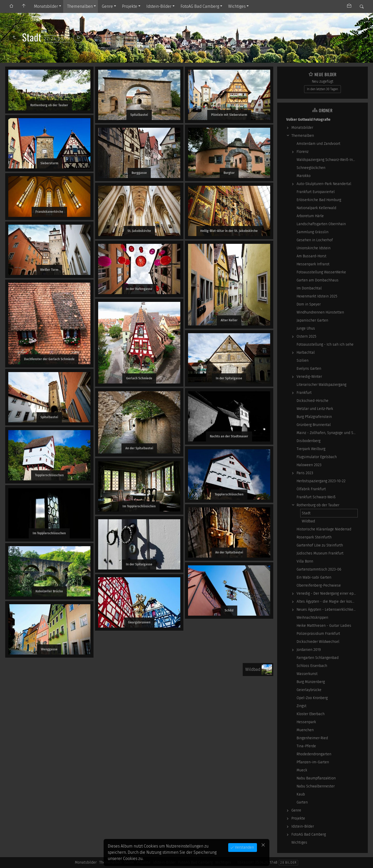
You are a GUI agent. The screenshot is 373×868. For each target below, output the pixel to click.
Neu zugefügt (323, 81)
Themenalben (80, 6)
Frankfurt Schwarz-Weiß (316, 497)
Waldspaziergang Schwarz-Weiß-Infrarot (327, 160)
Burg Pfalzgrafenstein (314, 417)
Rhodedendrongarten (314, 754)
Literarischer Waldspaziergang (321, 385)
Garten (302, 802)
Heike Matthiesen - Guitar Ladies (324, 626)
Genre (107, 6)
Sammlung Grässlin (313, 232)
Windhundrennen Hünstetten (320, 312)
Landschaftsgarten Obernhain (321, 224)
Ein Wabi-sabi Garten (314, 577)
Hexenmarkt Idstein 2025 (317, 296)
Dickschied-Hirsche (313, 401)
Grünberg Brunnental (314, 425)
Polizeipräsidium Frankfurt (318, 634)
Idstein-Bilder (159, 6)
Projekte (130, 6)
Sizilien (303, 361)
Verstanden (244, 847)
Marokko (304, 176)
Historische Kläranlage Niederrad (324, 529)
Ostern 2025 (306, 336)
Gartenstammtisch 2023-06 (319, 569)
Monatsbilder (46, 6)
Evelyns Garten (309, 369)
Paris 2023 (305, 473)
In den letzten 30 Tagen (322, 89)
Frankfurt (304, 393)
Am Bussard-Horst (311, 256)
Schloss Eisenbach (312, 666)
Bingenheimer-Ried (312, 738)
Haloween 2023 (309, 465)
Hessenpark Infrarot (313, 264)
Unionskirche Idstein (314, 248)
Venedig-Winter (309, 377)
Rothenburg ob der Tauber (318, 505)
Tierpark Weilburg (311, 449)
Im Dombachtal (309, 288)
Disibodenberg (309, 441)
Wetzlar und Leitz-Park (315, 409)
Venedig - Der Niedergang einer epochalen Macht (327, 593)
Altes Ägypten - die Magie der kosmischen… (327, 602)
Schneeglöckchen (311, 168)
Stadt (306, 513)
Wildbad (308, 521)
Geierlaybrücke (309, 690)
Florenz (303, 152)
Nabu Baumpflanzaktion (316, 778)
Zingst (302, 706)
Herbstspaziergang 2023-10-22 (321, 481)
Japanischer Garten (312, 320)
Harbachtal (306, 353)
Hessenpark (306, 722)
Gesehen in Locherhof (315, 240)
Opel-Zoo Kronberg (312, 698)
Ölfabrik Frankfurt (311, 489)
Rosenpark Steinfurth (314, 537)
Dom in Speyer (309, 304)
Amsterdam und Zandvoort (318, 144)
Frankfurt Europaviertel (316, 192)
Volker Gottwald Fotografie (308, 120)
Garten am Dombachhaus (318, 280)
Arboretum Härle (310, 216)
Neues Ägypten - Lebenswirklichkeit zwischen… (327, 610)
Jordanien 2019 (309, 650)
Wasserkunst (307, 674)
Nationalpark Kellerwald (316, 208)
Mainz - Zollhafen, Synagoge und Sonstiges (327, 433)
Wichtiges (237, 6)
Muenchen (305, 730)
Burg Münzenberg (311, 682)
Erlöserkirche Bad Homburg (319, 200)
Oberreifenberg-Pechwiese (319, 585)
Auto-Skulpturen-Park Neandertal (324, 184)
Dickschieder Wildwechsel (318, 642)
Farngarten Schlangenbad (318, 658)
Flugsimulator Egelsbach (317, 457)
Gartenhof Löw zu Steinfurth (320, 545)
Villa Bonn (305, 561)
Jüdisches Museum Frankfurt (320, 553)
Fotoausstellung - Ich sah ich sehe (325, 344)
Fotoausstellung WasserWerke (321, 272)
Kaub (301, 794)
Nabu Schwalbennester (316, 786)
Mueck (302, 770)
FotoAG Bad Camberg (200, 6)
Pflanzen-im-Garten (313, 762)
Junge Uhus (306, 328)
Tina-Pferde (306, 746)
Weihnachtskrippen (312, 618)
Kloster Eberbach (311, 714)
